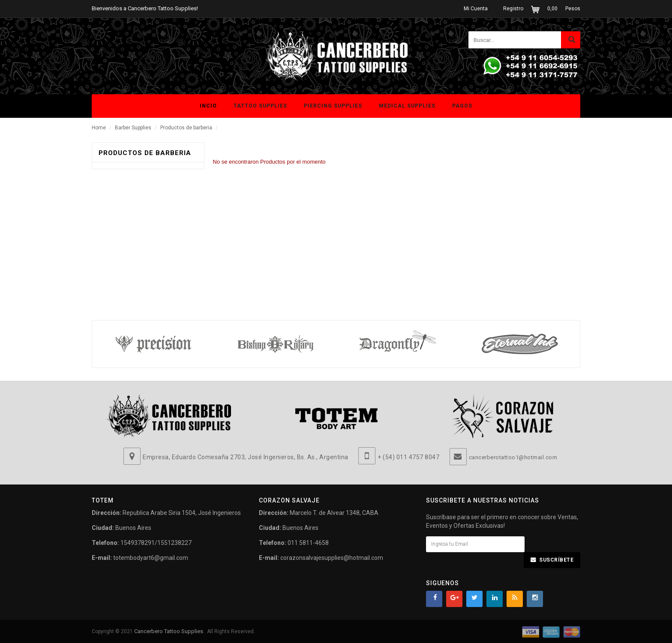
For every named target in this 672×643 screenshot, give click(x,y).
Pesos (573, 9)
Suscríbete (556, 560)
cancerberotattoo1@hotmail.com (513, 457)
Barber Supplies (133, 128)
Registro (513, 9)
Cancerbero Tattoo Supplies (169, 631)
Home (99, 128)
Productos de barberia (187, 128)
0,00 (552, 9)
